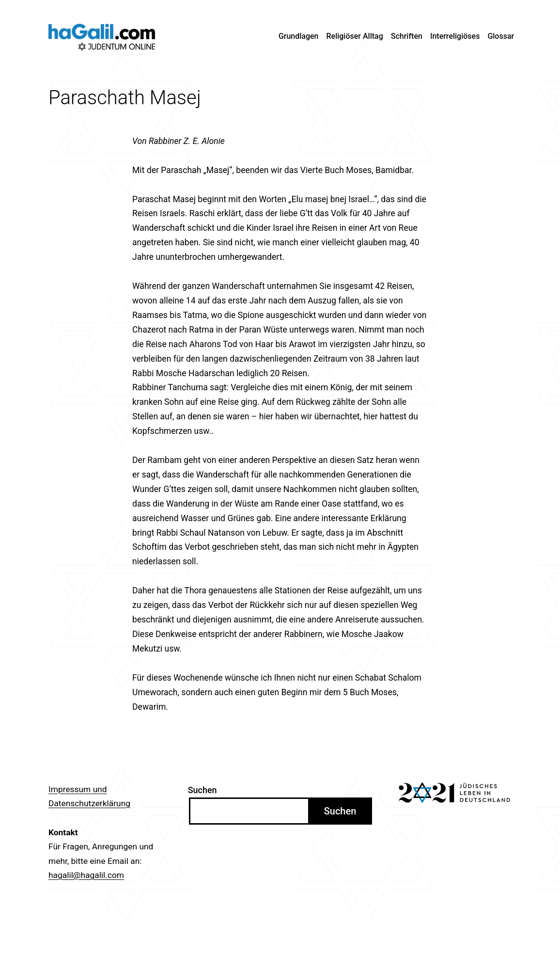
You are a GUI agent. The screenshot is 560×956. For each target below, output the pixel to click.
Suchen (202, 790)
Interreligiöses (455, 36)
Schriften (407, 36)
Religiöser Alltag (355, 36)
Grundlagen (299, 36)
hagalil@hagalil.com (86, 875)
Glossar (501, 36)
